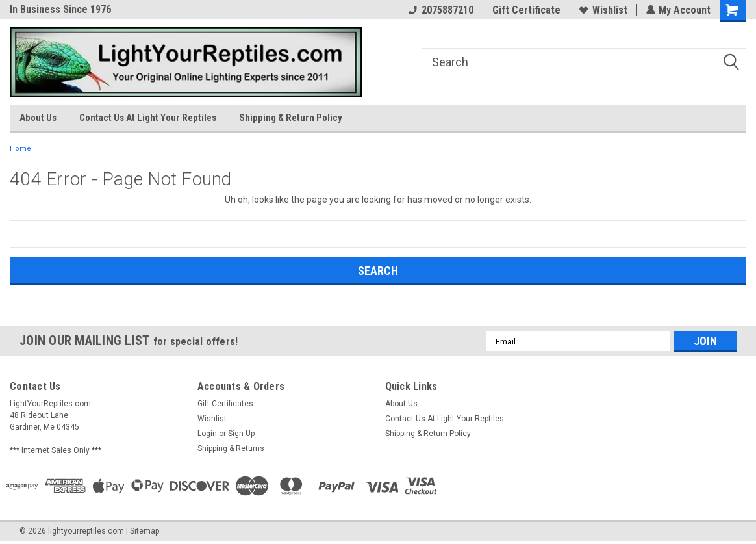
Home (20, 149)
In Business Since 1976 (60, 9)
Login (207, 434)
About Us (38, 118)
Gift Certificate (526, 10)
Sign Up (241, 434)
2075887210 (440, 10)
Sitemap (145, 531)
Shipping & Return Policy (291, 118)
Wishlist (603, 10)
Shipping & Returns (231, 448)
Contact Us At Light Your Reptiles (148, 118)
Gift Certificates (225, 404)
